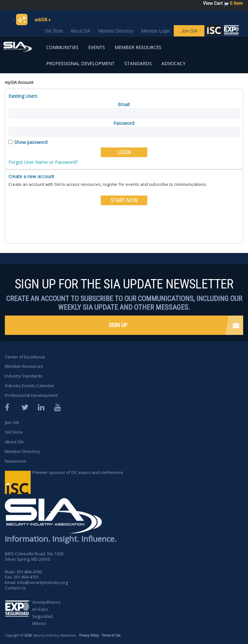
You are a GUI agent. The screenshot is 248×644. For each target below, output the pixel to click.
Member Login (156, 31)
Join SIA (189, 31)
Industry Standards (24, 376)
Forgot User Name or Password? (43, 162)
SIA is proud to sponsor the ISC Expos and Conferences (214, 32)
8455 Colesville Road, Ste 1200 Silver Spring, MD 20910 (34, 556)
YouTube (58, 407)
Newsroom (15, 461)
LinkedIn (42, 407)
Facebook (9, 407)
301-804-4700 (29, 572)
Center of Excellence (25, 357)
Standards (138, 63)
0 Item (236, 3)
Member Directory (116, 31)
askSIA (41, 20)
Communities (62, 47)
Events (97, 47)
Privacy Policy (89, 635)
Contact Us (15, 588)
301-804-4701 (26, 577)
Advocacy (173, 63)
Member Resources (138, 47)
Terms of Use (111, 635)
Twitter (25, 407)
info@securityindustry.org (42, 582)
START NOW (124, 200)
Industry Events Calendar (30, 386)
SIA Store (54, 31)
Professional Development (80, 63)
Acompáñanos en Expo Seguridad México (46, 613)
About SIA (81, 31)
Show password (31, 142)
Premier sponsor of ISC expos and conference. (78, 472)
